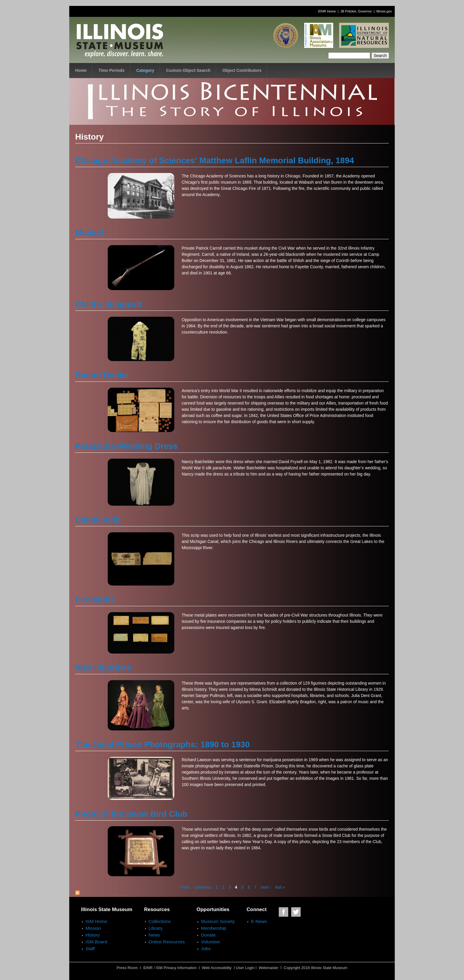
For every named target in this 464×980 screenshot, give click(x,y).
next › (266, 887)
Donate (208, 935)
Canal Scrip (98, 520)
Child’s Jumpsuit (108, 304)
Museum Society (218, 921)
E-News (259, 921)
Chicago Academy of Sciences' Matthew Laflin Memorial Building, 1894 (215, 160)
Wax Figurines (103, 668)
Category (145, 70)
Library (156, 928)
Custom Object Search (188, 70)
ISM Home (96, 921)
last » (280, 887)
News (154, 935)
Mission (93, 928)
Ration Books (102, 375)
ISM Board (96, 942)
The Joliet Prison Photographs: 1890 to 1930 (162, 744)
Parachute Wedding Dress (126, 446)
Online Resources (167, 942)
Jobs (206, 949)
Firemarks (95, 600)
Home (81, 70)
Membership (214, 928)
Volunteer (211, 942)
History (93, 935)
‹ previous (202, 887)
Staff (90, 949)
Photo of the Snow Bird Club (131, 814)
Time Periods (112, 70)
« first (184, 887)
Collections (160, 921)
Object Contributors (242, 70)
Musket (89, 233)
